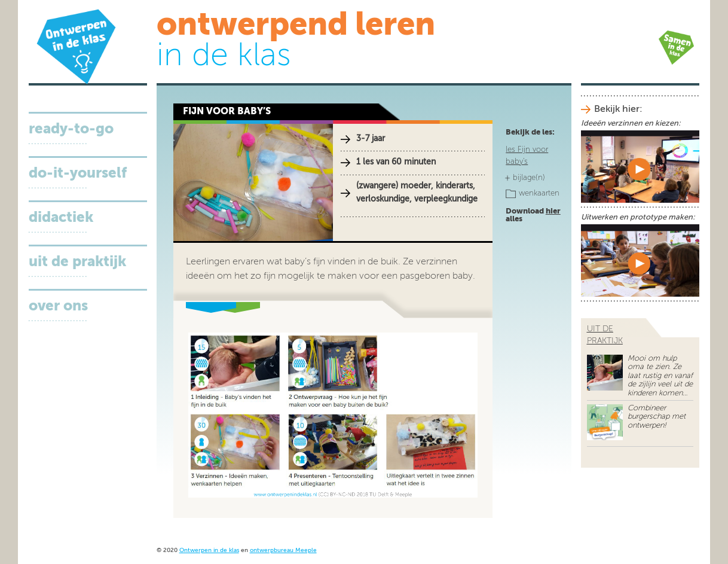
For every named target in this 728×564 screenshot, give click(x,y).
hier (553, 211)
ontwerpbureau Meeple (283, 551)
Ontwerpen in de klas (209, 551)
